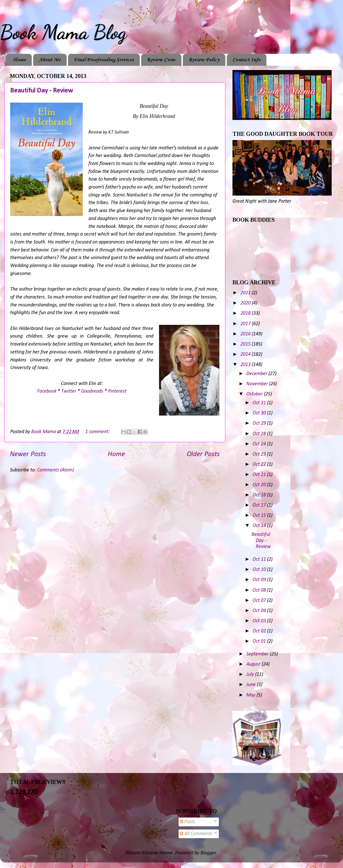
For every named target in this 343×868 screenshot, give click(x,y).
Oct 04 (260, 611)
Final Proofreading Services (104, 60)
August (254, 664)
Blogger (208, 853)
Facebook (47, 391)
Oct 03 (260, 621)
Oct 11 (260, 559)
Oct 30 (260, 413)
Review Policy (204, 60)
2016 (246, 334)
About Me (50, 60)
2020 (246, 303)
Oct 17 (260, 505)
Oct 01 (260, 641)
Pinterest (117, 391)
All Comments (196, 834)
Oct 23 (260, 454)
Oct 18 (260, 495)
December (257, 374)
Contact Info (246, 60)
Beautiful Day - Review (42, 91)
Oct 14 (260, 526)
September (258, 654)
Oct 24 (260, 444)
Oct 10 (260, 570)
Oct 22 (260, 464)
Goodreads (92, 391)
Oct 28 (260, 434)
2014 (246, 354)
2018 (246, 313)
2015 (246, 344)
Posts (187, 822)
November (258, 384)
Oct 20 (260, 485)
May (251, 695)
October (255, 394)
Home (19, 60)
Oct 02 (260, 631)
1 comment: (98, 432)
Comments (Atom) (56, 470)
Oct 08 (260, 590)
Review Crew (161, 60)
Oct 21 (260, 475)
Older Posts (203, 454)
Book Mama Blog (63, 32)
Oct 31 (260, 403)
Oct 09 (260, 580)
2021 (246, 293)
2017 (246, 324)
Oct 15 (260, 515)
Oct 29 (260, 423)
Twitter (69, 391)
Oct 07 (260, 601)
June (252, 685)
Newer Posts (28, 454)
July (251, 675)
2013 (246, 365)
